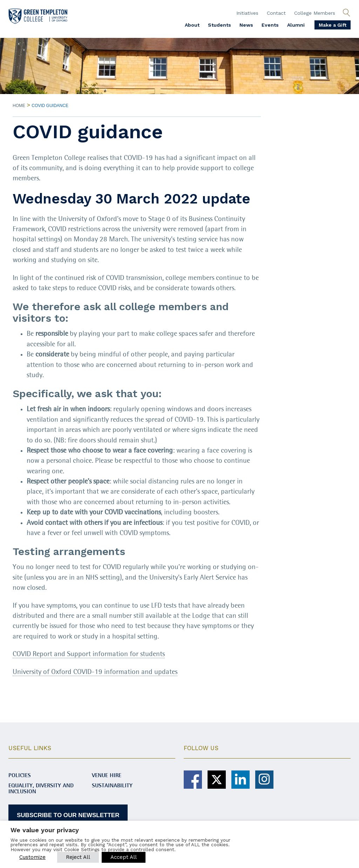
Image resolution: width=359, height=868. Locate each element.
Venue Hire (107, 776)
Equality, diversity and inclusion (41, 789)
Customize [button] (32, 857)
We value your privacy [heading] (45, 830)
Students (219, 25)
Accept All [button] (124, 857)
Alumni (296, 25)
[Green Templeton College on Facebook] (193, 780)
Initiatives (247, 13)
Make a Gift (333, 25)
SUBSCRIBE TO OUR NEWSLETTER (68, 815)
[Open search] (346, 13)
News (246, 25)
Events (270, 25)
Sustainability (112, 786)
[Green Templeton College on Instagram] (264, 780)
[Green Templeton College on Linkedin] (241, 780)
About (192, 25)
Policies (20, 776)
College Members (315, 13)
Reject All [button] (78, 857)
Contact (276, 13)
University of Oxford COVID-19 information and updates (95, 672)
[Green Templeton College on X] (217, 780)
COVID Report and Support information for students (89, 654)
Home (19, 106)
